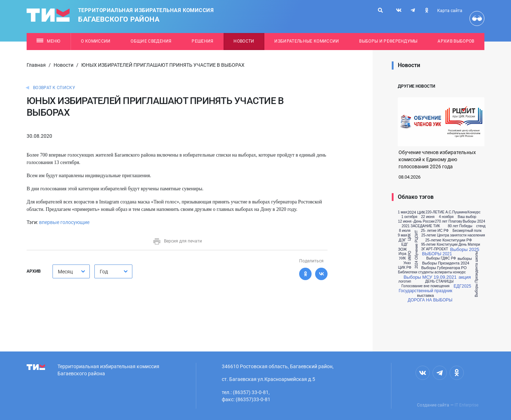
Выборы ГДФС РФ (441, 258)
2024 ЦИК (416, 212)
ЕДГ (405, 245)
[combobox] (71, 271)
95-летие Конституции (439, 245)
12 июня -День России (416, 222)
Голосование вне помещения (425, 286)
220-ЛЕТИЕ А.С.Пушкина (446, 212)
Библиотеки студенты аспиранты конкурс (432, 272)
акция (465, 277)
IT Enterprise (466, 405)
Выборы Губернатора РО (444, 268)
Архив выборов (456, 41)
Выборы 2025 (465, 249)
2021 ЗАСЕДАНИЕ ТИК (421, 226)
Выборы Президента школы (477, 274)
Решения (202, 41)
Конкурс (474, 212)
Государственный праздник (425, 291)
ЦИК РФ (405, 268)
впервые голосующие (64, 222)
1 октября (409, 217)
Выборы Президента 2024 (446, 263)
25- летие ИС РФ (435, 231)
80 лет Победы (460, 226)
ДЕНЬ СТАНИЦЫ (439, 282)
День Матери (469, 245)
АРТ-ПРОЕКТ (437, 249)
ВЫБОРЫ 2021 (437, 254)
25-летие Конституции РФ (449, 240)
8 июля (405, 231)
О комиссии (96, 41)
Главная (36, 65)
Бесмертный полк (467, 231)
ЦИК (410, 237)
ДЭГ (402, 240)
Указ (407, 263)
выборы (465, 259)
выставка (425, 296)
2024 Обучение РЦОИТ (417, 249)
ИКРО (410, 256)
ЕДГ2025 (462, 286)
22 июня (428, 217)
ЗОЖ (403, 249)
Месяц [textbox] (65, 272)
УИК (402, 258)
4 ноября (446, 217)
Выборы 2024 (474, 222)
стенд (481, 226)
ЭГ (423, 249)
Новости (244, 41)
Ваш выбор (467, 217)
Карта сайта (450, 11)
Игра (402, 254)
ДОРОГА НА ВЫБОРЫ (430, 300)
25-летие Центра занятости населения (453, 235)
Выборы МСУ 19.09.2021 (430, 277)
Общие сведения (151, 41)
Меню (48, 41)
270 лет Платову (449, 222)
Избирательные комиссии (307, 41)
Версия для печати (177, 241)
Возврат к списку (54, 88)
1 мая (402, 212)
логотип (405, 282)
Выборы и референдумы (388, 41)
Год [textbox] (104, 272)
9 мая (402, 235)
